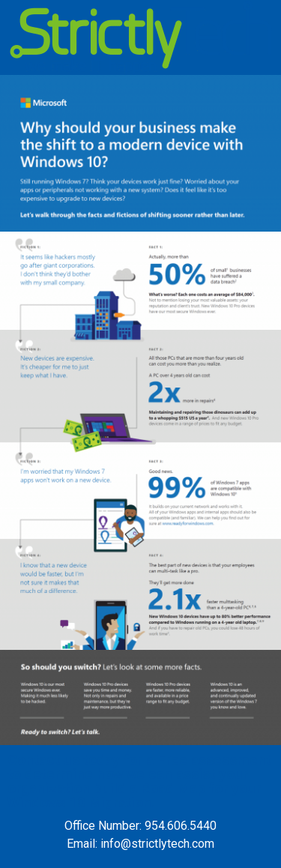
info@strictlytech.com (157, 844)
